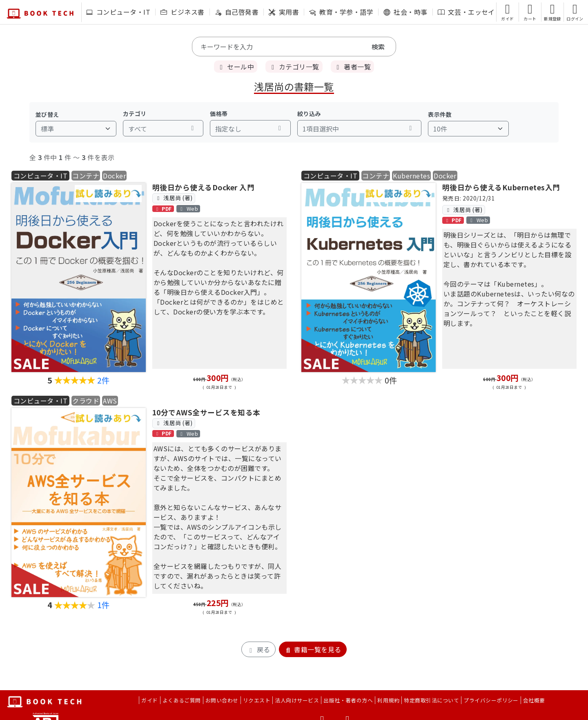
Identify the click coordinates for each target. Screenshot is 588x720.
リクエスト (257, 700)
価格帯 (219, 114)
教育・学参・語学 (341, 12)
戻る (258, 649)
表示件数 (440, 114)
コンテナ (86, 176)
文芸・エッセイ (466, 12)
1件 (104, 605)
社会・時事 (405, 12)
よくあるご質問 (182, 700)
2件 (104, 380)
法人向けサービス (297, 700)
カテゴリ (135, 114)
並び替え (47, 114)
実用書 (284, 12)
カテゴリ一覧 (294, 67)
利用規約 (388, 700)
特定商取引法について (431, 700)
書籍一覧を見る (313, 649)
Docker (114, 176)
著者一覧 (352, 67)
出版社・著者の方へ (348, 700)
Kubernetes (411, 176)
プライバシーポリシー (491, 700)
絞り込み (309, 114)
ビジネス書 (182, 12)
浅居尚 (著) (174, 198)
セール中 (236, 67)
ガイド (149, 700)
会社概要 (534, 700)
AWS (110, 401)
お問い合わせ (222, 700)
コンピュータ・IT (118, 12)
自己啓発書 (237, 12)
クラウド (86, 401)
